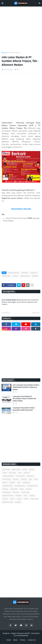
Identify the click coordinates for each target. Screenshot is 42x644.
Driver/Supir (7, 479)
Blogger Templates (17, 633)
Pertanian (16, 492)
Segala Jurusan (25, 276)
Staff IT (12, 499)
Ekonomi (16, 479)
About (15, 640)
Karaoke (12, 483)
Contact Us (32, 640)
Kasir (19, 483)
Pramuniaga (6, 276)
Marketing (14, 489)
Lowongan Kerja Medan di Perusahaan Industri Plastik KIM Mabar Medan (24, 399)
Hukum (5, 483)
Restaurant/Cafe (8, 496)
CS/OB (5, 473)
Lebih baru (6, 313)
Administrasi (16, 470)
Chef (20, 473)
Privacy (23, 640)
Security (5, 499)
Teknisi (26, 499)
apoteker (18, 502)
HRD (30, 479)
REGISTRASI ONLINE (21, 209)
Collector (27, 473)
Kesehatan (26, 483)
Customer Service (14, 53)
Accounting (6, 470)
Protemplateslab (22, 636)
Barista (32, 470)
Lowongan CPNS (32, 486)
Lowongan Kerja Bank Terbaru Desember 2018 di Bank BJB (24, 409)
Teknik (19, 499)
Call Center (12, 473)
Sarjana (15, 276)
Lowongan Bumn (20, 486)
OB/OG (22, 489)
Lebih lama (36, 313)
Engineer (24, 479)
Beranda (4, 53)
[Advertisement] (21, 30)
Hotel (36, 479)
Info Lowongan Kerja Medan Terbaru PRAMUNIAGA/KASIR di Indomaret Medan (26, 387)
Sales (25, 496)
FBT (29, 633)
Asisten (25, 470)
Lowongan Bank (7, 486)
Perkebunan (6, 492)
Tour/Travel (34, 499)
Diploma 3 (25, 273)
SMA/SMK (35, 276)
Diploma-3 (34, 273)
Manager (5, 489)
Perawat (29, 489)
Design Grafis (20, 476)
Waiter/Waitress (8, 502)
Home (9, 640)
